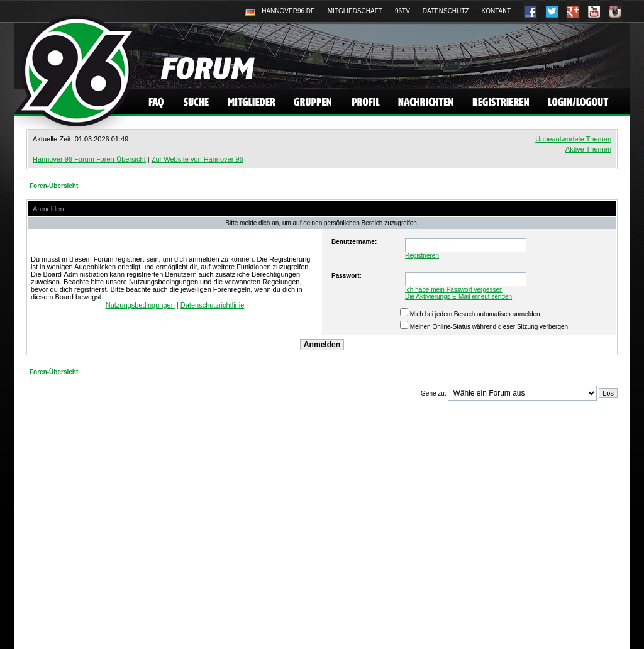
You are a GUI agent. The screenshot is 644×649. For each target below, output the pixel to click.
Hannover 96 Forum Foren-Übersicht (89, 159)
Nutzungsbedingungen (140, 305)
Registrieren (422, 256)
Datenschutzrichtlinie (213, 305)
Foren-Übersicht (54, 186)
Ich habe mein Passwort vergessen (454, 290)
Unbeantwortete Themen (573, 139)
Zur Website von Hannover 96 (197, 159)
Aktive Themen (588, 149)
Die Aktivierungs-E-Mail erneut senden (458, 297)
